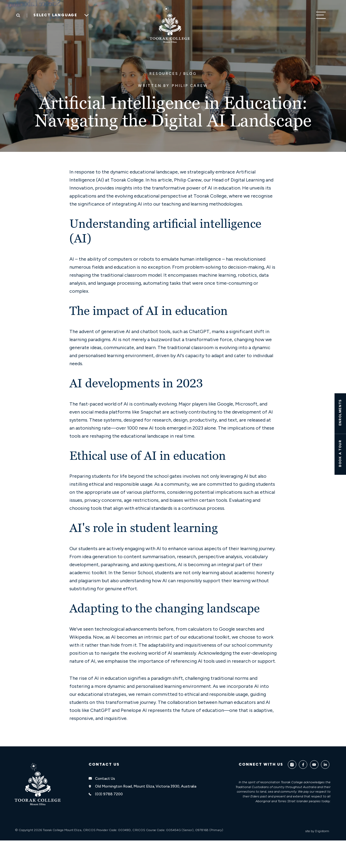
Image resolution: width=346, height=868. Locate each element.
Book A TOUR (340, 453)
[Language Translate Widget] (59, 15)
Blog (190, 74)
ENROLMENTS (340, 412)
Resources (164, 74)
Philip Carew (190, 86)
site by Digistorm (317, 831)
